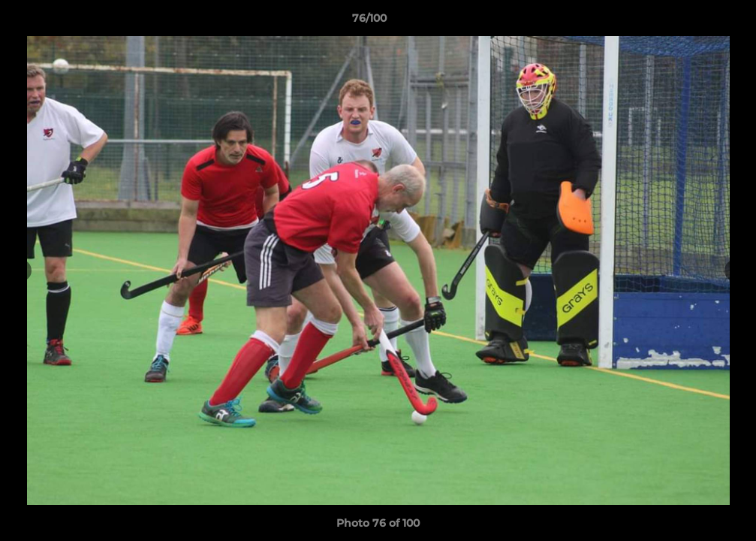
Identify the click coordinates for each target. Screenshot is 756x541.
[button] (693, 22)
